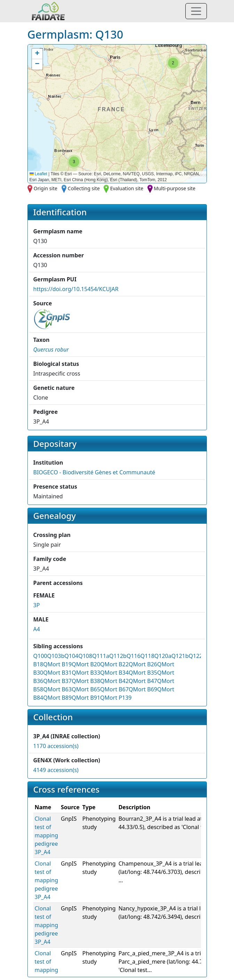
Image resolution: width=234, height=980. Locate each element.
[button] (173, 63)
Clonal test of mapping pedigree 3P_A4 (46, 835)
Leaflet (38, 174)
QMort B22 (114, 664)
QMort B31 (57, 673)
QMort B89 (57, 698)
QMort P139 (116, 698)
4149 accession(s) (56, 770)
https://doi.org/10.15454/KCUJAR (76, 289)
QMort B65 (86, 689)
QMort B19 (57, 664)
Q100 (40, 656)
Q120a (163, 656)
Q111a (101, 656)
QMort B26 (143, 664)
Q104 (71, 656)
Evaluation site (127, 188)
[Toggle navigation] (196, 11)
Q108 (85, 656)
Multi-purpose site (175, 188)
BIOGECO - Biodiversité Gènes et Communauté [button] (94, 472)
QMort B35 (143, 673)
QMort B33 (86, 673)
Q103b (56, 656)
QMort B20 (86, 664)
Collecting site (84, 188)
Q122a (197, 656)
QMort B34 (114, 673)
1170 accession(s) (56, 746)
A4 (37, 629)
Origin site (46, 188)
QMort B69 (143, 689)
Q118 (147, 656)
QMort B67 (114, 689)
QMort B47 (143, 681)
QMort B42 (114, 681)
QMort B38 (86, 681)
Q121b (180, 656)
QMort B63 (57, 689)
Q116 (134, 656)
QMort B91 (86, 698)
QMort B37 (57, 681)
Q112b (118, 656)
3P (37, 605)
